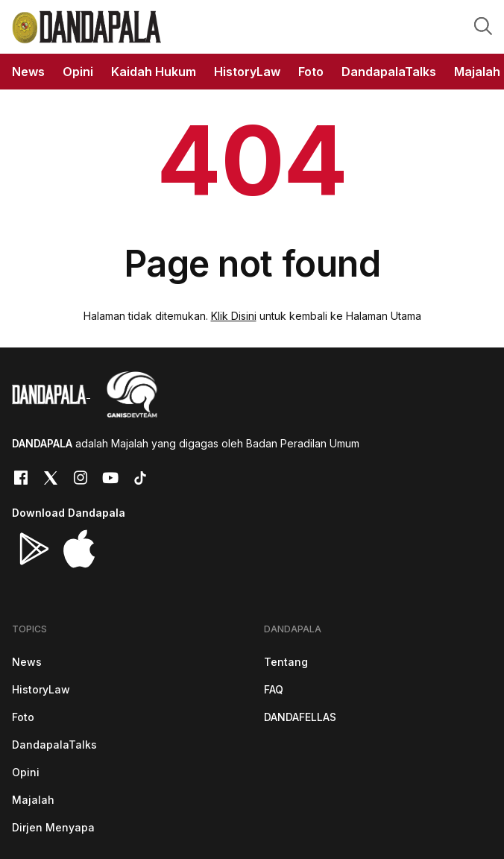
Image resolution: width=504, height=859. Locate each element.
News (27, 662)
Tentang (286, 662)
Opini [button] (78, 72)
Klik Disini (234, 316)
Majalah (33, 800)
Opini (26, 772)
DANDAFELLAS (300, 717)
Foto (23, 717)
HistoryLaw (41, 689)
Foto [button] (311, 72)
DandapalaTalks (54, 745)
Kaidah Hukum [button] (154, 72)
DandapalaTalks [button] (389, 72)
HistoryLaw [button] (247, 72)
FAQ (274, 689)
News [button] (28, 72)
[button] (483, 25)
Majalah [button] (477, 72)
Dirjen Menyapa (53, 827)
